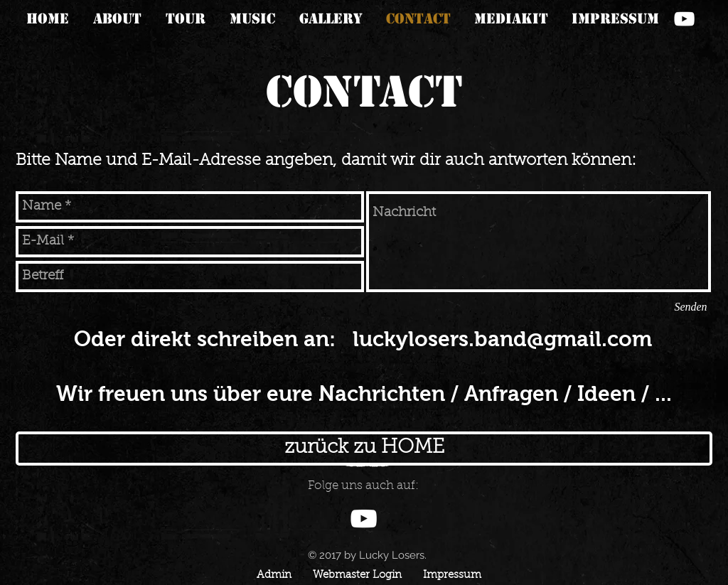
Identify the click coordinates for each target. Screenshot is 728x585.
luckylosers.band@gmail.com (502, 339)
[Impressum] (452, 576)
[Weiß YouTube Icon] (684, 19)
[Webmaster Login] (357, 576)
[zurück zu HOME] (364, 449)
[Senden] (691, 307)
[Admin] (274, 576)
